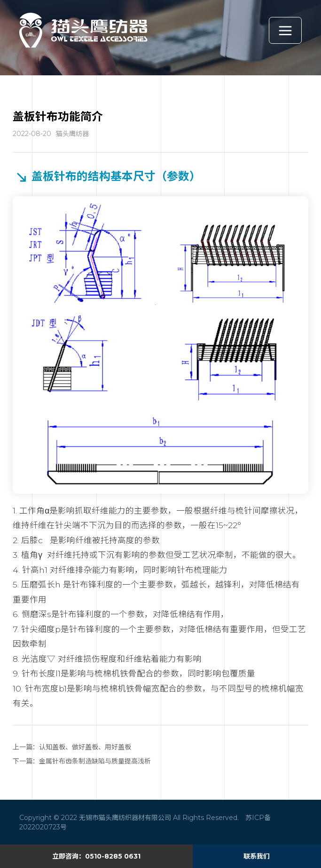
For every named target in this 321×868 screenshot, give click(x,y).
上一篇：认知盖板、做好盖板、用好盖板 (72, 747)
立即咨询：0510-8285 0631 (96, 856)
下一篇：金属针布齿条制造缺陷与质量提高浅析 (82, 761)
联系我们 (257, 856)
